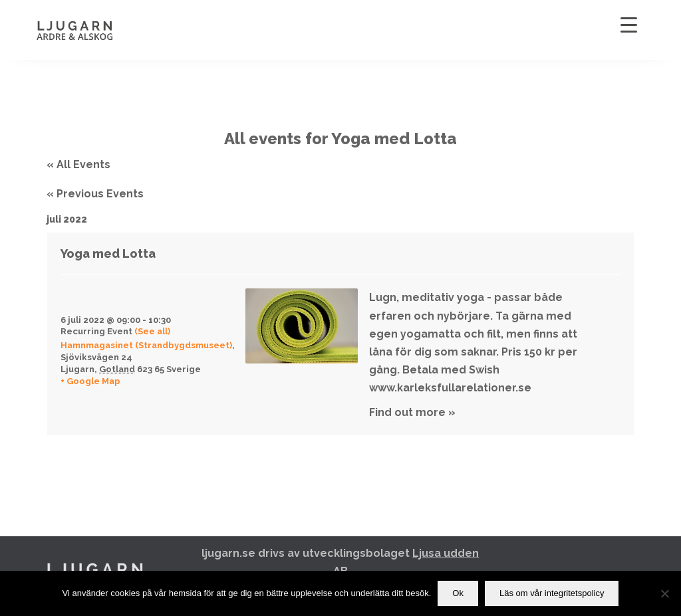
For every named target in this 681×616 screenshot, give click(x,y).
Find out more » (412, 412)
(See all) (152, 331)
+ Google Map (90, 381)
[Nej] (664, 593)
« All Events (78, 164)
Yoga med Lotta (108, 254)
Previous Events (95, 194)
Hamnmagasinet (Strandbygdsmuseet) (146, 345)
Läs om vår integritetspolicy (552, 593)
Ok (458, 593)
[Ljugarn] (88, 30)
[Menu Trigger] (629, 25)
